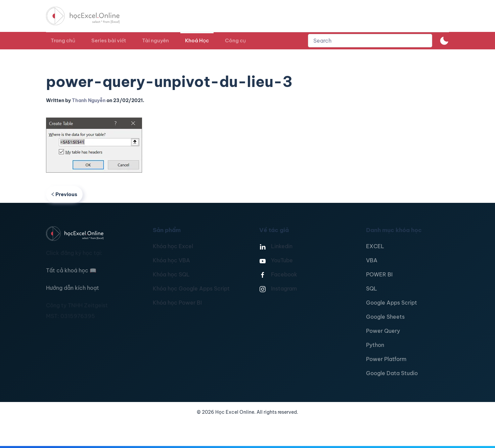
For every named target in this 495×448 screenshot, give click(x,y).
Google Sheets (385, 317)
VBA (372, 260)
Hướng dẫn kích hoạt (73, 288)
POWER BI (379, 274)
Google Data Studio (392, 373)
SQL (372, 288)
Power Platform (386, 359)
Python (375, 345)
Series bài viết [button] (109, 40)
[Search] (370, 41)
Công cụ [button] (235, 40)
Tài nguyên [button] (155, 40)
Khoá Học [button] (197, 40)
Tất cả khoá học (71, 270)
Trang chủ (63, 40)
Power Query (383, 331)
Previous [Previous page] (64, 194)
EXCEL (375, 246)
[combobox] (370, 41)
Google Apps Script (392, 303)
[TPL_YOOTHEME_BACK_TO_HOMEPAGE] (89, 16)
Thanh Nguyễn (89, 100)
